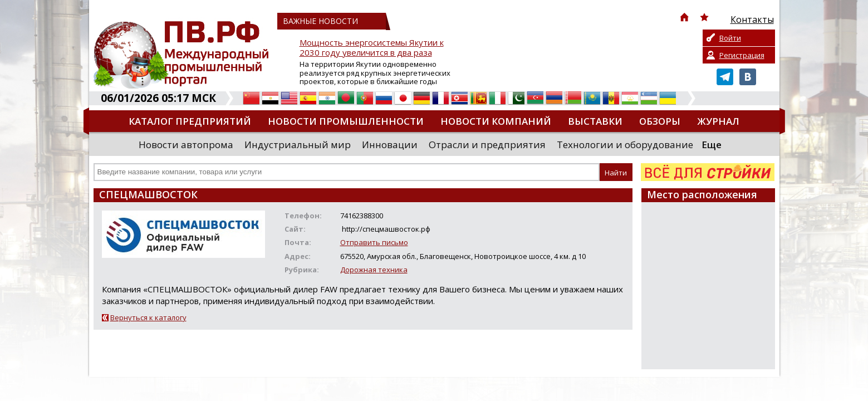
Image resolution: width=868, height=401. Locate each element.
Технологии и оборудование (625, 145)
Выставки (595, 121)
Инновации (390, 145)
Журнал (718, 121)
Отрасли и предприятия (487, 145)
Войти (730, 38)
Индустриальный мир (298, 145)
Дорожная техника (374, 270)
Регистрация (742, 55)
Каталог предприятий (190, 121)
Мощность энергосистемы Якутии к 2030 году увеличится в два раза (372, 48)
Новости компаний (496, 121)
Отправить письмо (374, 242)
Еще (712, 145)
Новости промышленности (346, 121)
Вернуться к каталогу (148, 317)
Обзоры (660, 121)
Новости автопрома (186, 145)
